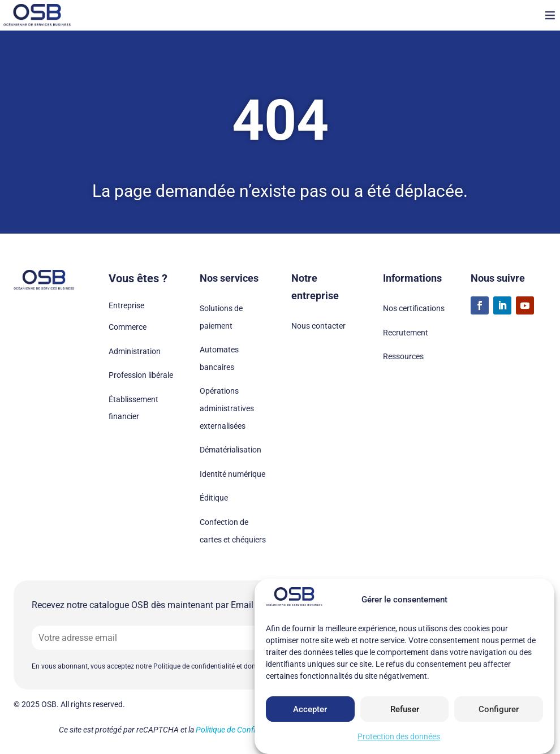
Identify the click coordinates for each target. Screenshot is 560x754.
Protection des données (399, 736)
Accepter (310, 709)
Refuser (405, 709)
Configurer (499, 709)
